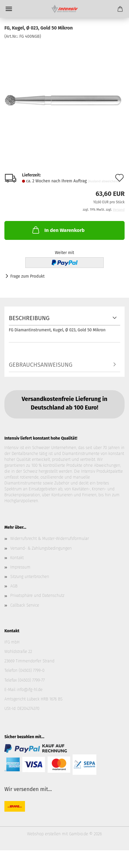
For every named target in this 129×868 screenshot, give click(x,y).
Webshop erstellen (44, 834)
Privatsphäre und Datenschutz (37, 596)
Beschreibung (29, 318)
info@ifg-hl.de (30, 690)
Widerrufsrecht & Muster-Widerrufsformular (50, 539)
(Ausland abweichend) (104, 181)
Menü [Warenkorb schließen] (9, 9)
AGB (14, 586)
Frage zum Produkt (27, 276)
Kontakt (17, 558)
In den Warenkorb (58, 230)
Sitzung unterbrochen (30, 577)
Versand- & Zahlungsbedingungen (41, 548)
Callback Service (25, 605)
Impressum (20, 567)
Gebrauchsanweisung (41, 365)
